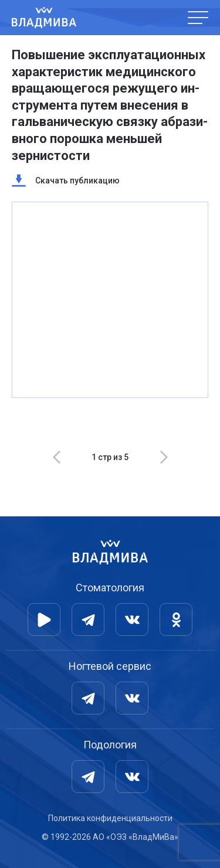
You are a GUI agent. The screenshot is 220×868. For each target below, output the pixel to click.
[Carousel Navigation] (110, 457)
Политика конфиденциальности (110, 818)
